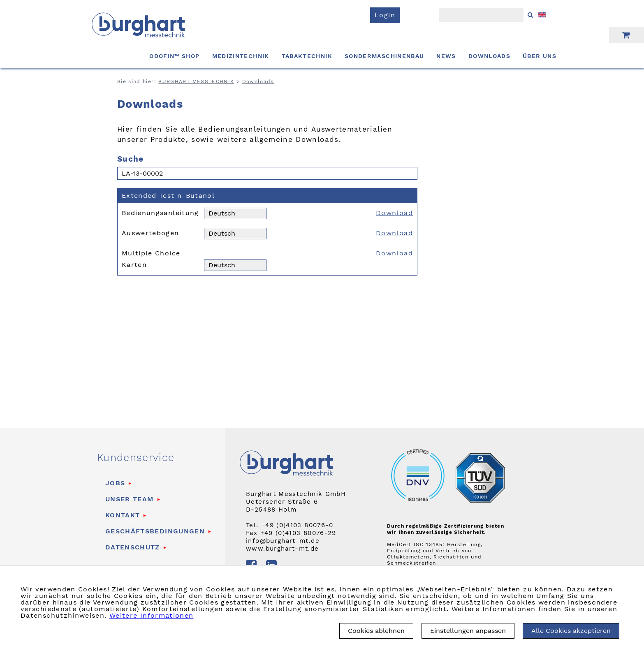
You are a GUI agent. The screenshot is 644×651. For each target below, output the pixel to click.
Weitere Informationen (152, 615)
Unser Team (130, 499)
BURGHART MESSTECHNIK (196, 81)
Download (394, 213)
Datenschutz (133, 547)
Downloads (489, 56)
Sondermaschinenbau (384, 56)
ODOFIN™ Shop (174, 56)
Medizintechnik (241, 56)
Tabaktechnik (307, 56)
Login (385, 15)
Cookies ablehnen (376, 631)
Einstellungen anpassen (468, 631)
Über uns (540, 56)
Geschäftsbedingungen (155, 531)
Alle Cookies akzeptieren (571, 631)
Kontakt (123, 515)
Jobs (115, 483)
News (446, 56)
